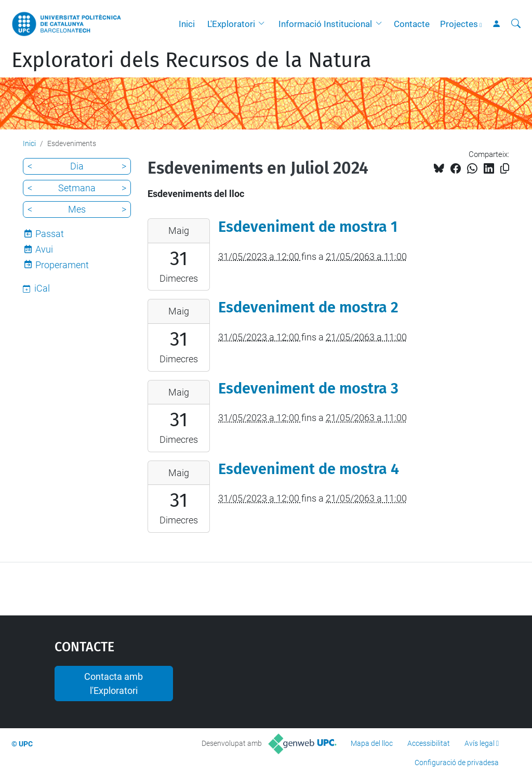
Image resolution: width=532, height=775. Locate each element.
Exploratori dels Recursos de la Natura (191, 60)
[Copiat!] (505, 169)
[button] (264, 24)
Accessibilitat (429, 743)
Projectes (459, 24)
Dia (77, 166)
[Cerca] (516, 24)
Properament (62, 265)
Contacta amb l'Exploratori (114, 684)
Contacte (412, 24)
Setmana (77, 188)
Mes (77, 209)
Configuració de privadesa (457, 763)
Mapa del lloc (372, 743)
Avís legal (480, 743)
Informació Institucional (325, 24)
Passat (50, 234)
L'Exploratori (231, 24)
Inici (187, 24)
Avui (44, 249)
